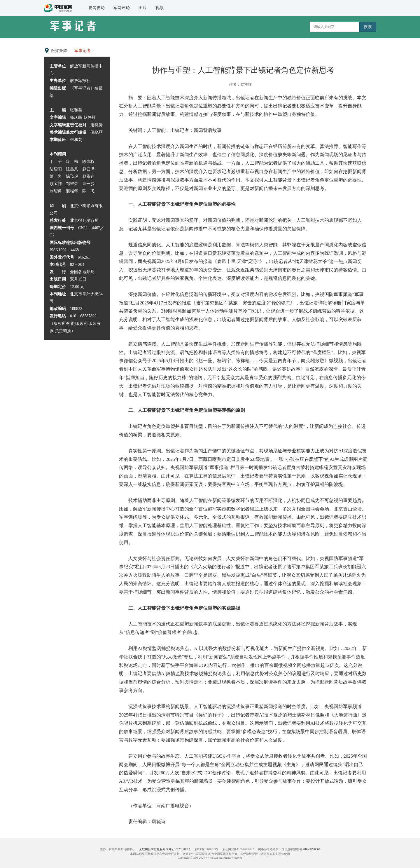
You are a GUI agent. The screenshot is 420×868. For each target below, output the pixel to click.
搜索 (368, 27)
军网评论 (122, 8)
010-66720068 (312, 849)
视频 (160, 8)
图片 (143, 8)
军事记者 (83, 51)
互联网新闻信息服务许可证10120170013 (164, 849)
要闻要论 (97, 8)
